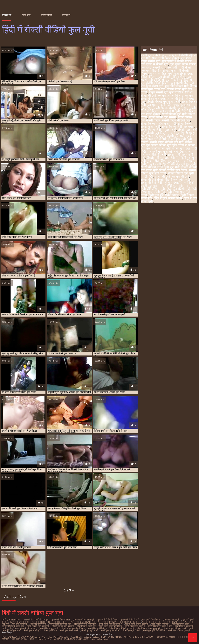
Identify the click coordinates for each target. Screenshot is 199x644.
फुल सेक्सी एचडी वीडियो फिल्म (83, 622)
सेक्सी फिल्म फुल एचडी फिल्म (167, 106)
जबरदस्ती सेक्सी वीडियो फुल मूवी (36, 620)
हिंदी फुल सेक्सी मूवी (178, 189)
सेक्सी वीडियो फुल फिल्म (173, 170)
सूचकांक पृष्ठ (7, 15)
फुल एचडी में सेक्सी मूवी (154, 64)
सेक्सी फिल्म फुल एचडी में (135, 626)
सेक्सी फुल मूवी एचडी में (181, 136)
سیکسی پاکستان (91, 637)
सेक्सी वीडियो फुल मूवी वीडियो (172, 176)
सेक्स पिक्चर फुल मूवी (181, 95)
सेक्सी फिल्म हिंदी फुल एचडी (178, 127)
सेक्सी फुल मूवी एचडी (153, 136)
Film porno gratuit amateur (65, 637)
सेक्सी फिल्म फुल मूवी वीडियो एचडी (23, 628)
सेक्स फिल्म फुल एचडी (154, 99)
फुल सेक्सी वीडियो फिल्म (155, 83)
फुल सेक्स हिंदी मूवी (161, 74)
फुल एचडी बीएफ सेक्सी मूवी (84, 620)
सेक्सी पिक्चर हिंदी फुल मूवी (63, 626)
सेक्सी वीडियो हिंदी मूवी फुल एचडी (160, 183)
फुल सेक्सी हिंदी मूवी (182, 83)
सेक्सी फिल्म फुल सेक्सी (162, 117)
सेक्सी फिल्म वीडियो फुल (176, 120)
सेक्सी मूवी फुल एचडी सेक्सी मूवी (168, 147)
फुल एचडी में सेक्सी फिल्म (177, 61)
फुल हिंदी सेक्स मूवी (152, 86)
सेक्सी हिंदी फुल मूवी (171, 186)
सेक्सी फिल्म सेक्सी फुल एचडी (149, 628)
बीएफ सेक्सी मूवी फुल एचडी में (166, 92)
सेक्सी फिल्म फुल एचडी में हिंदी (162, 111)
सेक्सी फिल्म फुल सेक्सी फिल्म (73, 628)
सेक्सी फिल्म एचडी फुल (172, 105)
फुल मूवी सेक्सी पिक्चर (41, 622)
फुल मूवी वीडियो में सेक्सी (155, 71)
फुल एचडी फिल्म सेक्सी (165, 58)
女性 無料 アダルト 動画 (23, 639)
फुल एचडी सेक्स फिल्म (183, 64)
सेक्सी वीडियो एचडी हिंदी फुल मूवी (160, 167)
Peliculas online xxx (76, 639)
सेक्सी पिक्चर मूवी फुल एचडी (163, 102)
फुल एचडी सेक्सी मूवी (153, 67)
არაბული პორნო (166, 637)
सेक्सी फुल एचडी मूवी (32, 630)
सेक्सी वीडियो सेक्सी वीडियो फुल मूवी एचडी (165, 180)
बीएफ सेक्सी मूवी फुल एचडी (85, 624)
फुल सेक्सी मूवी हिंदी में (179, 80)
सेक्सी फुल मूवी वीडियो (154, 139)
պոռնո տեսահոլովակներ (139, 637)
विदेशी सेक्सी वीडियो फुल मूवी (167, 94)
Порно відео (9, 637)
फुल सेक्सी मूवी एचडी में (171, 77)
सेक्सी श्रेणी (26, 15)
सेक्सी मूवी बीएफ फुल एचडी (164, 161)
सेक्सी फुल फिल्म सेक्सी (182, 133)
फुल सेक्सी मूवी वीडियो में (129, 622)
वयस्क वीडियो (46, 15)
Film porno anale (111, 637)
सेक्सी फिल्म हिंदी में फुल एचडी (158, 130)
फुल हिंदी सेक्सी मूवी (177, 86)
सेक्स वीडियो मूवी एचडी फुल (13, 626)
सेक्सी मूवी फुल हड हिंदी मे (162, 158)
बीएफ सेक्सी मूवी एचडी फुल (60, 624)
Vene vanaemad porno (32, 637)
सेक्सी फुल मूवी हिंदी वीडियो (154, 630)
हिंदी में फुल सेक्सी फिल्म (168, 198)
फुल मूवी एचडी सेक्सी (179, 67)
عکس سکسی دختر (99, 639)
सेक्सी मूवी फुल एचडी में (173, 145)
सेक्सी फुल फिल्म (157, 133)
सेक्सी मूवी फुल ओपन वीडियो (167, 152)
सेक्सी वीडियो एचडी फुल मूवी (179, 164)
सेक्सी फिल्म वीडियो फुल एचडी (158, 124)
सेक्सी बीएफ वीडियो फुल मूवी (167, 142)
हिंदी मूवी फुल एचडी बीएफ (164, 195)
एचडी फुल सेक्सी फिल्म (154, 55)
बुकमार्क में (66, 15)
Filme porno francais (49, 639)
